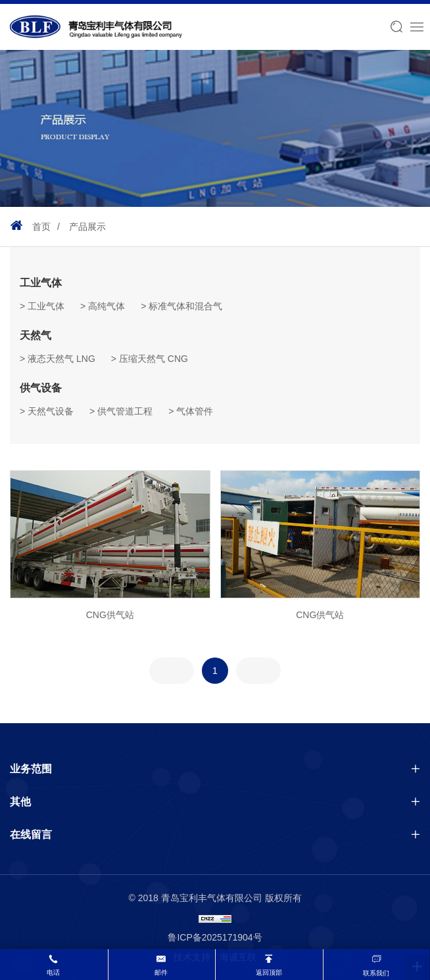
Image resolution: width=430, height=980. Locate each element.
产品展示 (87, 227)
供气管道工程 (125, 411)
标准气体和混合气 (185, 306)
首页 (41, 227)
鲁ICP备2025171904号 (215, 937)
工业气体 (41, 283)
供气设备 (41, 388)
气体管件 (195, 411)
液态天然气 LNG (61, 359)
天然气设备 (51, 411)
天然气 (36, 335)
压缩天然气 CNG (154, 359)
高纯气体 (107, 306)
